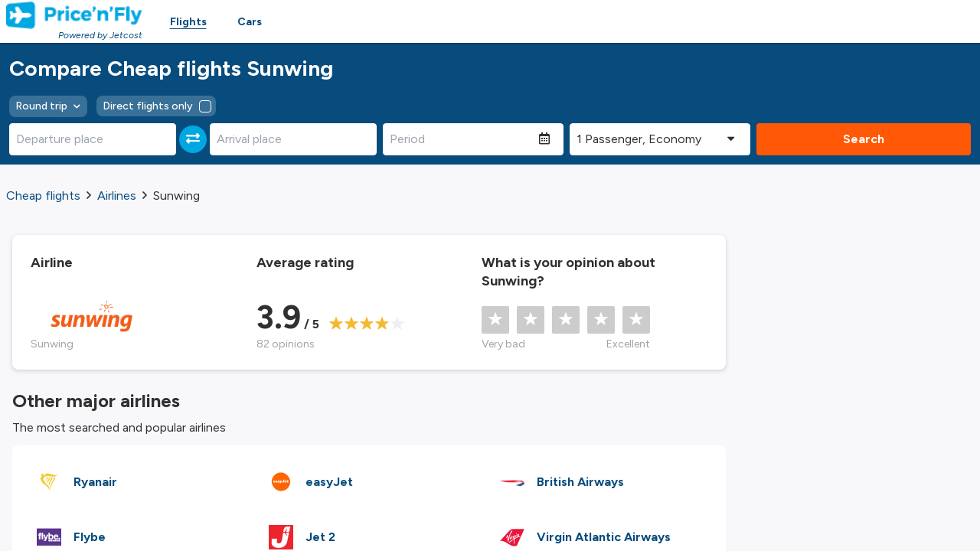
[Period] (461, 139)
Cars (250, 22)
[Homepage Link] (74, 15)
